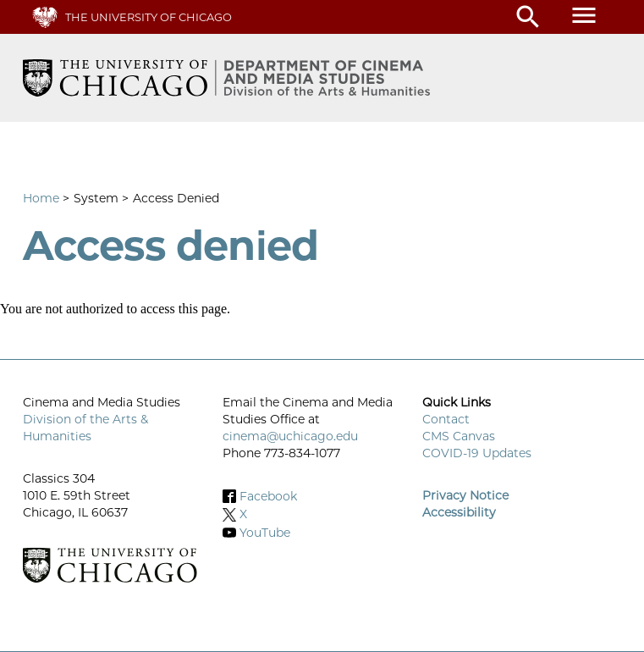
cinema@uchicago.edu (290, 436)
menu (584, 15)
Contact (446, 419)
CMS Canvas (459, 436)
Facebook (268, 496)
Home (41, 198)
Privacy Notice (465, 495)
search (528, 17)
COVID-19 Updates (477, 453)
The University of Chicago (149, 17)
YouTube (265, 533)
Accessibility (459, 512)
